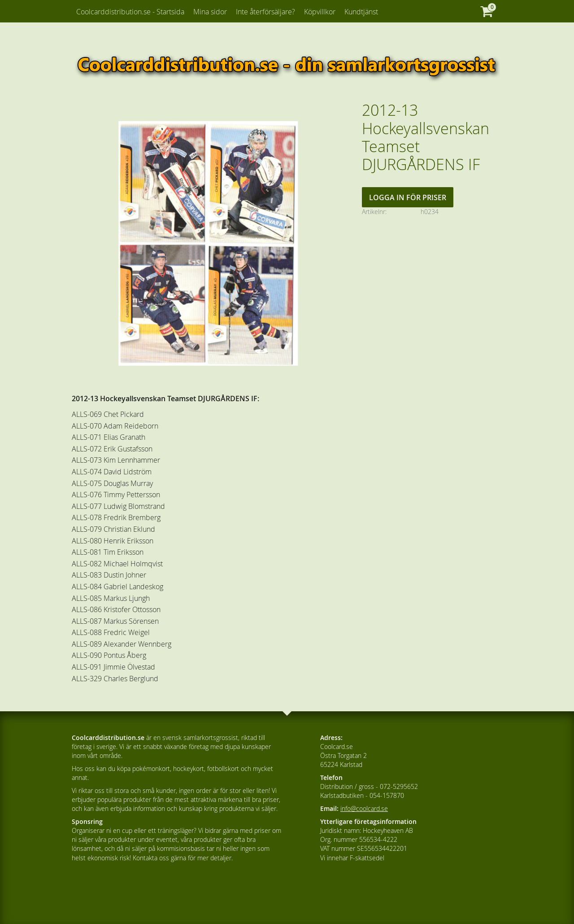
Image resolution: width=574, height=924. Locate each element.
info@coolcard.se (364, 808)
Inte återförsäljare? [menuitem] (265, 12)
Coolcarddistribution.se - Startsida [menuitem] (130, 12)
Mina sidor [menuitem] (210, 12)
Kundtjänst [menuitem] (361, 12)
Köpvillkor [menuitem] (320, 12)
